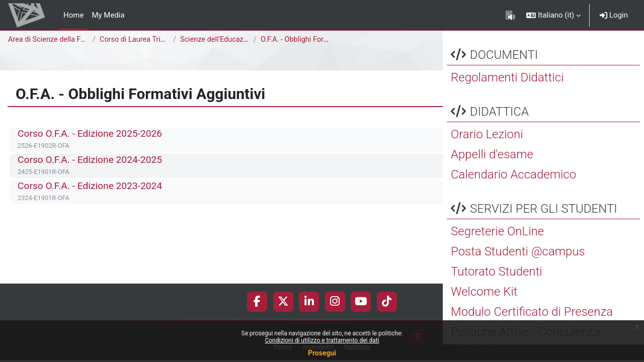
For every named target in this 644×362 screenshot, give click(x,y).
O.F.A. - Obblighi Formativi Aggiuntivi (321, 40)
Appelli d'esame (492, 172)
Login (614, 15)
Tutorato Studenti (497, 289)
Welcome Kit (484, 309)
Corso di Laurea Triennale (142, 40)
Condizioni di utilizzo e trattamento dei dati (322, 340)
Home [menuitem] (73, 15)
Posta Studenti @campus (518, 269)
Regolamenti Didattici (507, 95)
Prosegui (322, 353)
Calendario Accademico (513, 192)
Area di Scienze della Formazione (64, 40)
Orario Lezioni (487, 152)
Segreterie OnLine (497, 249)
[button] (553, 15)
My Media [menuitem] (108, 15)
